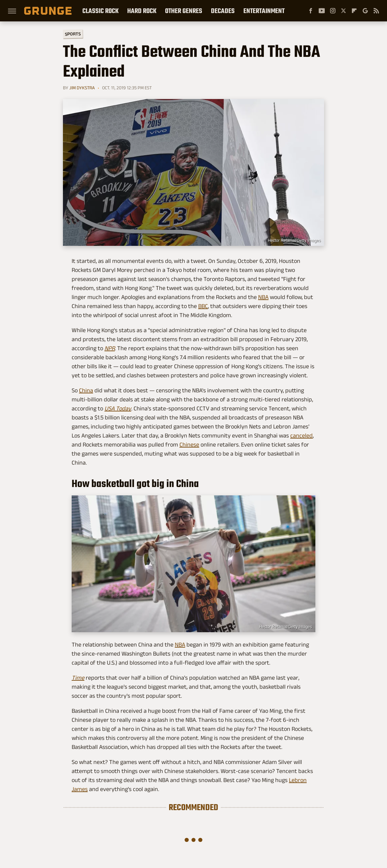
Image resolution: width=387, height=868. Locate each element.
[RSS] (376, 11)
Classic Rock (100, 11)
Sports (73, 34)
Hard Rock (142, 11)
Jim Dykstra (82, 88)
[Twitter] (343, 11)
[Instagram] (333, 11)
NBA (263, 297)
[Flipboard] (354, 11)
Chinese (189, 445)
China (86, 390)
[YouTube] (322, 11)
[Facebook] (311, 11)
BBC (203, 306)
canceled (301, 436)
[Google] (365, 11)
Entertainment (264, 11)
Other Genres (184, 11)
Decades (223, 11)
